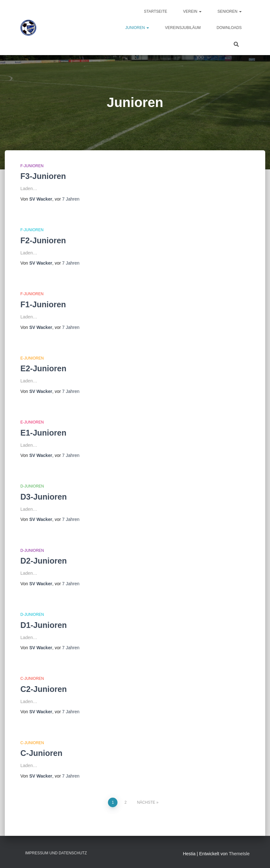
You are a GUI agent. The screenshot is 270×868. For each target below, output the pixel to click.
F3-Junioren (43, 176)
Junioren (137, 28)
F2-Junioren (43, 240)
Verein (192, 11)
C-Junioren (32, 679)
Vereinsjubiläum (183, 28)
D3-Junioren (44, 497)
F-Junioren (32, 166)
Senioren (230, 11)
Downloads (229, 28)
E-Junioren (32, 358)
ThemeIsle (239, 854)
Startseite (156, 11)
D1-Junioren (44, 625)
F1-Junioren (43, 304)
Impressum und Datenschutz (56, 853)
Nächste (146, 802)
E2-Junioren (43, 368)
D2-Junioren (44, 561)
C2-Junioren (44, 689)
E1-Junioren (43, 433)
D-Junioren (32, 486)
